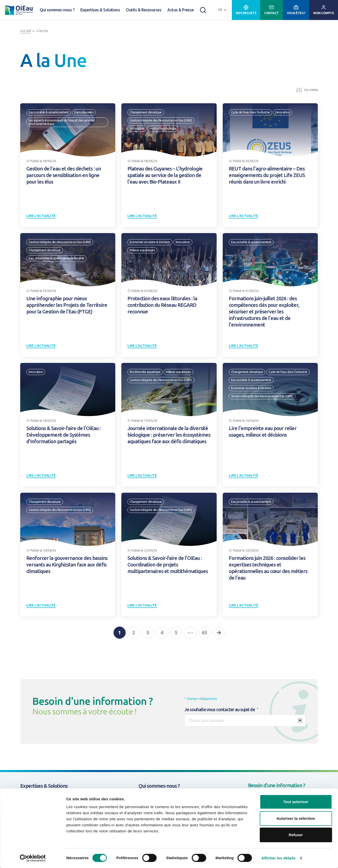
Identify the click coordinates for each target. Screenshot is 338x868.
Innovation (137, 128)
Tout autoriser (296, 802)
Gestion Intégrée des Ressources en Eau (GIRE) (161, 120)
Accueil (26, 31)
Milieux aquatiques (142, 250)
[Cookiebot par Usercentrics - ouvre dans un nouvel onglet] (33, 858)
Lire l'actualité (41, 216)
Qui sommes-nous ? (57, 10)
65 (205, 633)
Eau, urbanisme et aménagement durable (56, 258)
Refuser (296, 835)
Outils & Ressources (144, 10)
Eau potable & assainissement (49, 112)
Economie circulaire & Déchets (150, 242)
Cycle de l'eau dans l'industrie (251, 112)
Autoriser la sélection (296, 818)
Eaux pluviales (84, 112)
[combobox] (223, 10)
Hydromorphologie (163, 128)
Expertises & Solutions (100, 10)
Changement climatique (146, 112)
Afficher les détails (278, 858)
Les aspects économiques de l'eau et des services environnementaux (62, 122)
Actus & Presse (181, 10)
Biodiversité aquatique (145, 372)
